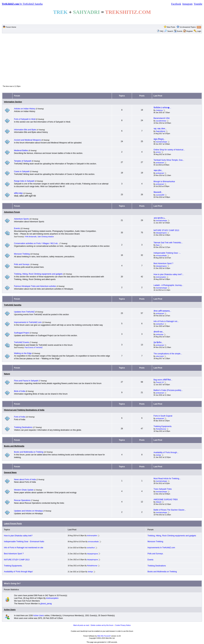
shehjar (158, 455)
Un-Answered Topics (188, 27)
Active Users (10, 610)
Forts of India (20, 417)
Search (169, 31)
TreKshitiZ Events (22, 342)
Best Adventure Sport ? (163, 263)
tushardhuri (160, 324)
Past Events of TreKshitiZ (34, 348)
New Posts (171, 27)
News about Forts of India (25, 479)
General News (10, 472)
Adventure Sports (21, 219)
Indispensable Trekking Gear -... (167, 253)
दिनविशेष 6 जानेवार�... (162, 108)
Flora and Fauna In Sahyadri (26, 381)
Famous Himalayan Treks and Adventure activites (35, 286)
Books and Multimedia (14, 446)
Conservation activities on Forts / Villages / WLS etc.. (36, 243)
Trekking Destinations (23, 427)
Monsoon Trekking (22, 254)
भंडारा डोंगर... (158, 171)
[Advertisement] (102, 59)
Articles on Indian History (25, 109)
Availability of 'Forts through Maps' (18, 572)
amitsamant (160, 163)
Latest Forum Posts (13, 524)
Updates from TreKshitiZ (25, 312)
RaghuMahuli (161, 131)
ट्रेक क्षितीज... (158, 343)
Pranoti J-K (160, 382)
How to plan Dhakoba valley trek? (18, 536)
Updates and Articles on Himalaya (28, 511)
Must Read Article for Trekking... (167, 479)
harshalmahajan (162, 142)
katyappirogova (161, 233)
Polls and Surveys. (22, 264)
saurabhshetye (161, 121)
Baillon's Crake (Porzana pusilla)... (168, 390)
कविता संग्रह (18, 193)
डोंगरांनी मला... (159, 332)
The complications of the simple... (168, 354)
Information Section (13, 102)
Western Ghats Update (24, 490)
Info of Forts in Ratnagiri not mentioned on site (24, 548)
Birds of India (20, 391)
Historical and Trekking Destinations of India (24, 410)
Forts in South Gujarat (163, 416)
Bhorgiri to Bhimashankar (164, 182)
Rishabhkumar (161, 429)
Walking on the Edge (23, 353)
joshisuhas (160, 334)
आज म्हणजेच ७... (160, 218)
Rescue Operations (22, 500)
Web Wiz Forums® (104, 636)
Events (178, 31)
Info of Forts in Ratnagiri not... (166, 321)
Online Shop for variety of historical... (169, 150)
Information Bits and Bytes (25, 130)
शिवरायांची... (158, 192)
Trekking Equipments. (163, 426)
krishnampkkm (161, 277)
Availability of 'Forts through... (166, 452)
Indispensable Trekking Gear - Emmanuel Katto (24, 542)
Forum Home (11, 27)
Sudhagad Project (22, 333)
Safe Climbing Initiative (46, 237)
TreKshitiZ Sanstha (13, 305)
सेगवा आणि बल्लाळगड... (162, 311)
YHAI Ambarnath (31, 237)
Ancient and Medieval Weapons (27, 140)
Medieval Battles (21, 150)
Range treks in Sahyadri (24, 181)
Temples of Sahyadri (23, 161)
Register (190, 31)
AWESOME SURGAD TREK (166, 500)
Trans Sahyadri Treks (163, 489)
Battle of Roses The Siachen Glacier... (170, 510)
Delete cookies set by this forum (102, 625)
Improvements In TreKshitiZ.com (28, 322)
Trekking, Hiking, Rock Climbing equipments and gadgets (38, 274)
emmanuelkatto (161, 256)
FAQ (162, 31)
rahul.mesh (160, 356)
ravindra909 (160, 195)
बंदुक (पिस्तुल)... (159, 139)
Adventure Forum (12, 212)
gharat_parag (46, 604)
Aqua (158, 245)
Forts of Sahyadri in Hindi (25, 119)
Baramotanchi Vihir (162, 118)
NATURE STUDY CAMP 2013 (166, 230)
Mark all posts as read (81, 625)
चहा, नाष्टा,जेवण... (160, 129)
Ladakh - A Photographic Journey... (168, 285)
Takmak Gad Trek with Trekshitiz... (168, 243)
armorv (158, 152)
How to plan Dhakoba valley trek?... (169, 274)
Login (199, 31)
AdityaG (159, 502)
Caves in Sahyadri (22, 171)
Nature (7, 374)
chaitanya (159, 110)
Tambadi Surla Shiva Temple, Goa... (169, 160)
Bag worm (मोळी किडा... (163, 380)
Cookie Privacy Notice (123, 625)
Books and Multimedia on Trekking (29, 452)
